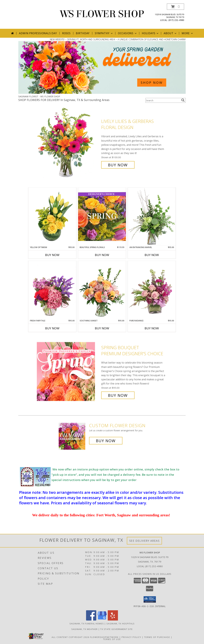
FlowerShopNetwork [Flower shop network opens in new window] (104, 637)
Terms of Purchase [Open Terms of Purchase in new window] (157, 637)
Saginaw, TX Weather (85, 629)
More (188, 33)
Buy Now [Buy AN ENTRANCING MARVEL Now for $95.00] (152, 255)
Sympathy (104, 33)
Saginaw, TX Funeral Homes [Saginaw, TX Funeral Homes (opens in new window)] (87, 623)
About (170, 33)
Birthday (83, 33)
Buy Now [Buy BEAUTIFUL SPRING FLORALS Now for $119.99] (102, 255)
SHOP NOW (152, 83)
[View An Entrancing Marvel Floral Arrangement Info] (152, 217)
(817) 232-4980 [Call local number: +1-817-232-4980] (176, 20)
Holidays (150, 33)
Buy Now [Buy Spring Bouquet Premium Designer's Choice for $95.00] (118, 395)
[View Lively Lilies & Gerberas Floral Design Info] (68, 143)
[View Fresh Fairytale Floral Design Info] (52, 290)
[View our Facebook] (91, 619)
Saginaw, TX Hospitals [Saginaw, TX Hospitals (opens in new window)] (120, 623)
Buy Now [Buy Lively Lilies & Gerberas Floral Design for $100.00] (118, 165)
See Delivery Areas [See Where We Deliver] (144, 541)
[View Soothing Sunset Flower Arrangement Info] (102, 290)
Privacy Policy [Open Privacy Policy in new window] (131, 637)
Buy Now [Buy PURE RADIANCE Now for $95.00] (152, 328)
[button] (175, 7)
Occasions (128, 33)
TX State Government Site (116, 629)
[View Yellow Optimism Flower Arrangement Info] (52, 217)
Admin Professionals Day (38, 33)
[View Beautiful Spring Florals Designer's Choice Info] (102, 217)
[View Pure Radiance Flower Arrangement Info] (152, 290)
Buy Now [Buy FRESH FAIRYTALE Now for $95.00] (52, 328)
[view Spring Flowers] (102, 93)
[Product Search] (163, 100)
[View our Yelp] (113, 619)
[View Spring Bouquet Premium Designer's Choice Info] (68, 371)
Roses (66, 33)
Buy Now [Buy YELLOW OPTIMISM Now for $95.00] (52, 255)
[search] (183, 100)
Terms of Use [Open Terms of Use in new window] (112, 639)
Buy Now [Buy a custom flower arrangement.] (106, 441)
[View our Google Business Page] (102, 619)
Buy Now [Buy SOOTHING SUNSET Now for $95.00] (102, 328)
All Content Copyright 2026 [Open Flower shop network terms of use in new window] (70, 637)
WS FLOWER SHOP (102, 14)
